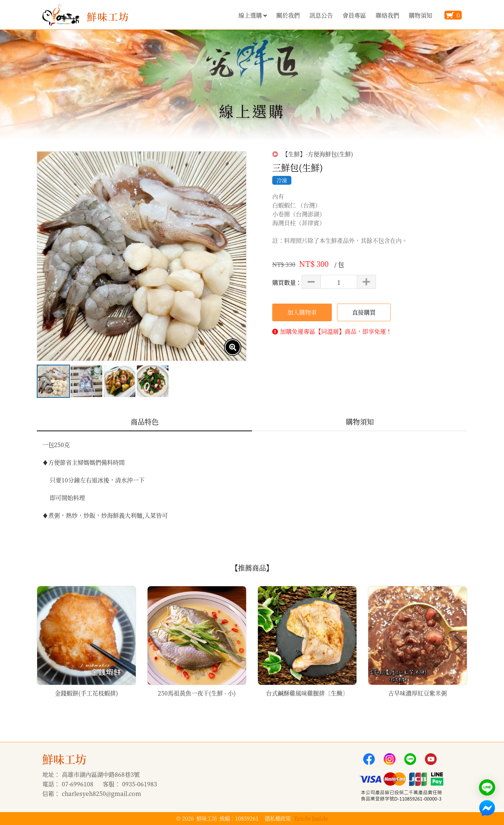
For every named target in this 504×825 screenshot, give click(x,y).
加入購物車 (302, 312)
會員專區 (354, 15)
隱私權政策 (278, 818)
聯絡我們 (387, 15)
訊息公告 (321, 15)
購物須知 (420, 15)
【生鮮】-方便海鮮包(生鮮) (313, 154)
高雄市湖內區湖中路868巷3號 (101, 774)
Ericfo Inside (311, 818)
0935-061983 (140, 784)
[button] (459, 644)
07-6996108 (78, 784)
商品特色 (145, 422)
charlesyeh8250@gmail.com (102, 794)
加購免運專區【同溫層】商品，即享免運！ (336, 331)
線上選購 (253, 15)
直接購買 (364, 312)
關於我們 (288, 15)
